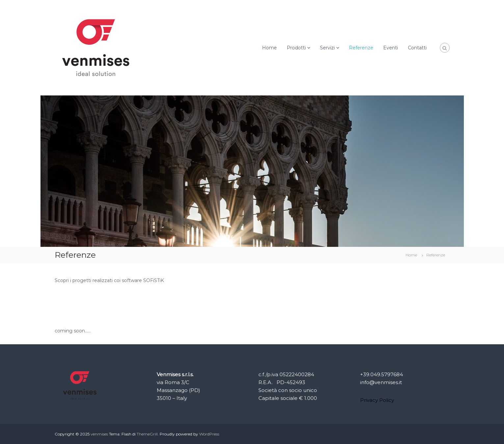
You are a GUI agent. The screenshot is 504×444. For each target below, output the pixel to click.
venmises (99, 434)
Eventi (391, 48)
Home (269, 48)
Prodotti (296, 48)
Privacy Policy (377, 400)
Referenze (361, 48)
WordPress (209, 434)
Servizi (327, 48)
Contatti (417, 48)
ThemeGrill (147, 434)
